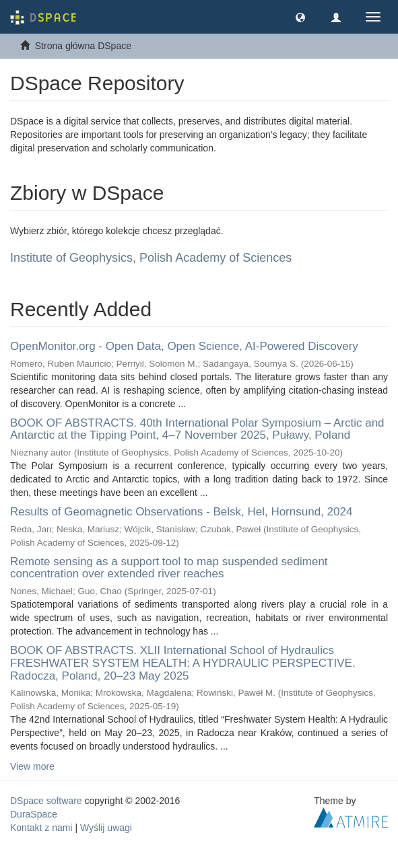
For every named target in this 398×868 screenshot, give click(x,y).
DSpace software (46, 801)
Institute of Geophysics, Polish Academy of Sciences (151, 258)
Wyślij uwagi (106, 828)
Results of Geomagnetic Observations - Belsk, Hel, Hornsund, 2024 (181, 512)
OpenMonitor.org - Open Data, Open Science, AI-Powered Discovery (184, 346)
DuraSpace (34, 814)
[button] (300, 17)
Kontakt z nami (41, 828)
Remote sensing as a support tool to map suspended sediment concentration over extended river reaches (169, 568)
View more (32, 766)
